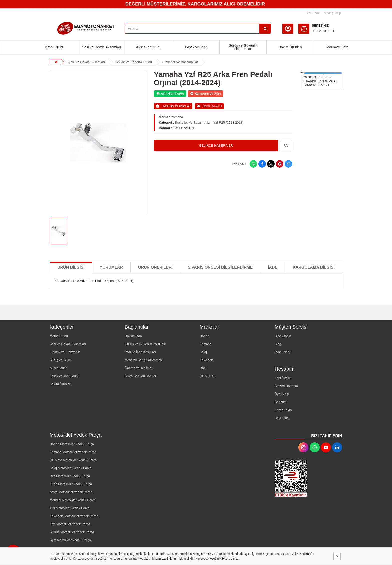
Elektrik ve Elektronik (65, 352)
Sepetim (281, 402)
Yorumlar (111, 267)
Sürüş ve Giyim (61, 360)
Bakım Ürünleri (290, 47)
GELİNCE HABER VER (216, 145)
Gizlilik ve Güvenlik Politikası (145, 344)
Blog (278, 344)
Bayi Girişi (282, 418)
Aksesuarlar (58, 368)
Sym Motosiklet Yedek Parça (70, 540)
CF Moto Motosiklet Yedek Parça (73, 460)
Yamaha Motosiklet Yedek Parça (73, 452)
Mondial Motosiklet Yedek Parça (73, 500)
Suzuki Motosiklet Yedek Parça (72, 532)
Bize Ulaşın (283, 336)
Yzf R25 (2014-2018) (229, 122)
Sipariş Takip (332, 13)
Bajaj (203, 352)
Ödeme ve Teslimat (139, 368)
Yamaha (177, 117)
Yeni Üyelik (283, 378)
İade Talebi (283, 352)
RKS (203, 368)
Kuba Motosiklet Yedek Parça (71, 484)
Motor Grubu (55, 47)
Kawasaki (207, 360)
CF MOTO (207, 376)
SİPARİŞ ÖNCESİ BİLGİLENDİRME (220, 267)
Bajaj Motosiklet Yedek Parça (71, 468)
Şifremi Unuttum (286, 386)
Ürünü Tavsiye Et (209, 106)
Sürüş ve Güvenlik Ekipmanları (243, 47)
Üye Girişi (282, 394)
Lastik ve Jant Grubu (65, 376)
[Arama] (265, 29)
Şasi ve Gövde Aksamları (101, 47)
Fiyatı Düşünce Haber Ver (173, 106)
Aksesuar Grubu (149, 47)
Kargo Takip (283, 410)
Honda (204, 336)
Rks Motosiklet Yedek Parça (70, 476)
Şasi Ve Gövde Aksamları (87, 62)
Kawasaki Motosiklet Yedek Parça (74, 516)
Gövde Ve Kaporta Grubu (134, 62)
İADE (273, 267)
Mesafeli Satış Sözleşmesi (144, 360)
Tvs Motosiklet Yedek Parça (70, 508)
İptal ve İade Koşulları (140, 352)
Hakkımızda (133, 336)
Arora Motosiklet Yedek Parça (71, 492)
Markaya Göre (338, 47)
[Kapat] (337, 556)
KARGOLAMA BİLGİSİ (314, 267)
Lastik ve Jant (196, 47)
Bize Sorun (313, 13)
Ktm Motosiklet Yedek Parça (70, 524)
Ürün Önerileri (155, 267)
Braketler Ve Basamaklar (180, 62)
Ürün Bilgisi (71, 267)
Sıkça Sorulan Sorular (140, 376)
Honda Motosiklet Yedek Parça (72, 444)
